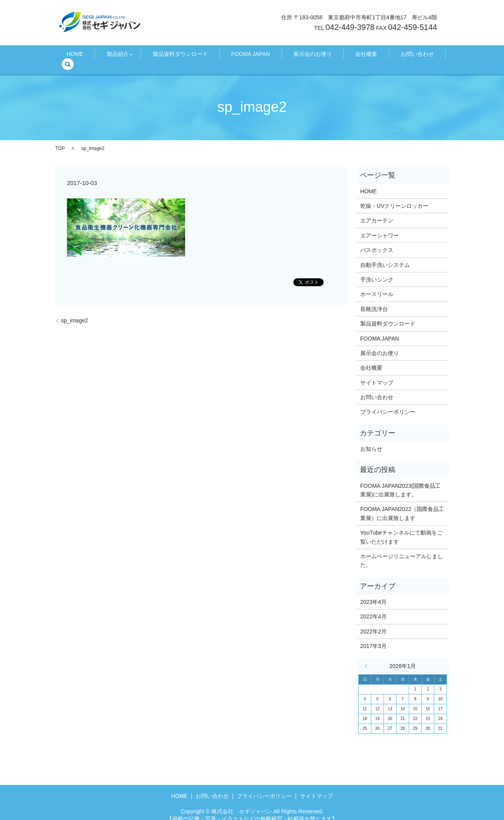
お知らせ (371, 440)
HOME (91, 56)
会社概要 (338, 56)
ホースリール (377, 285)
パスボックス (377, 241)
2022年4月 (373, 608)
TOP (60, 139)
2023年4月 (373, 593)
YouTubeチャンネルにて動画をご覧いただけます (401, 528)
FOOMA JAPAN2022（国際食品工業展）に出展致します (402, 505)
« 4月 (368, 657)
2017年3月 (373, 637)
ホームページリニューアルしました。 (402, 552)
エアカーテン (377, 212)
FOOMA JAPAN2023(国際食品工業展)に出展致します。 (400, 481)
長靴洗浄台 (374, 300)
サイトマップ (377, 374)
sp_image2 (75, 312)
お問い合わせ (380, 56)
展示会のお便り (295, 56)
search (415, 56)
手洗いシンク (377, 271)
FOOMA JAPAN (242, 56)
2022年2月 (373, 622)
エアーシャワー (380, 227)
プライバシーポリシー (388, 403)
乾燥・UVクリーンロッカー (394, 197)
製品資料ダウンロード (182, 56)
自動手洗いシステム (385, 256)
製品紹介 (124, 56)
